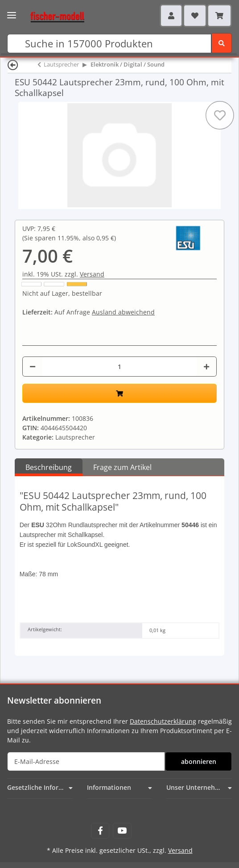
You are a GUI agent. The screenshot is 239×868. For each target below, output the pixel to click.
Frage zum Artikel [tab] (122, 467)
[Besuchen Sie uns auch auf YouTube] (122, 831)
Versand (92, 274)
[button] (171, 16)
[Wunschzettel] (195, 16)
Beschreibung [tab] (49, 467)
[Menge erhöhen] (206, 367)
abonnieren (199, 761)
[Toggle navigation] (12, 12)
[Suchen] (109, 44)
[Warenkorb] (219, 16)
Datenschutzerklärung (163, 721)
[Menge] (119, 367)
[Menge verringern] (33, 367)
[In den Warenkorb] (119, 393)
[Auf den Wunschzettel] (220, 115)
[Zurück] (13, 65)
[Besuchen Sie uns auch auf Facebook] (100, 831)
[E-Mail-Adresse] (86, 761)
